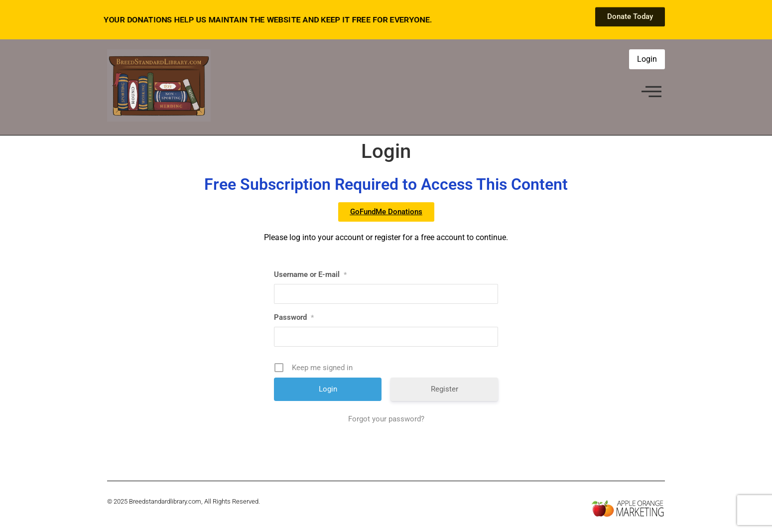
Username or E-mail (310, 274)
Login (647, 59)
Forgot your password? (386, 419)
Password (294, 317)
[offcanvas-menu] (651, 92)
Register (445, 389)
